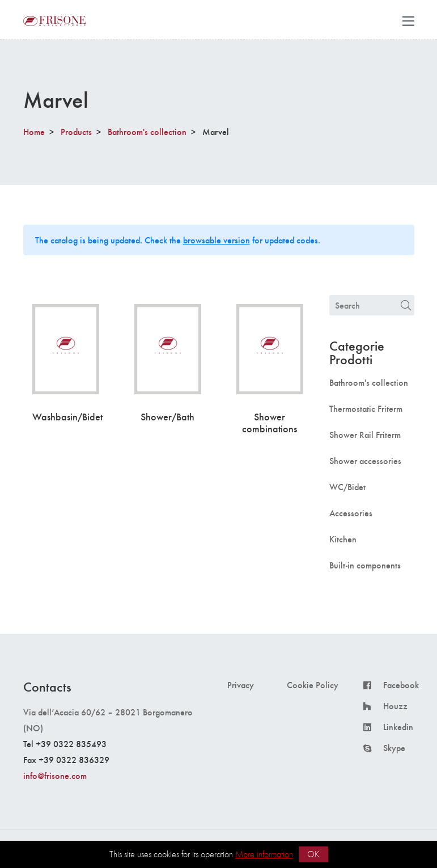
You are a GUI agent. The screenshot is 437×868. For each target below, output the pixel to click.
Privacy (241, 685)
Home (34, 131)
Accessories (351, 513)
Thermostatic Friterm (366, 408)
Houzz (395, 706)
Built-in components (365, 565)
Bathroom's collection (147, 131)
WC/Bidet (347, 487)
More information (264, 854)
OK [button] (313, 854)
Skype (394, 748)
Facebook (401, 685)
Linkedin (398, 727)
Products (76, 131)
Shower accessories (365, 461)
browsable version (217, 240)
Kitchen (343, 539)
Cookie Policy (313, 685)
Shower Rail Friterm (365, 435)
